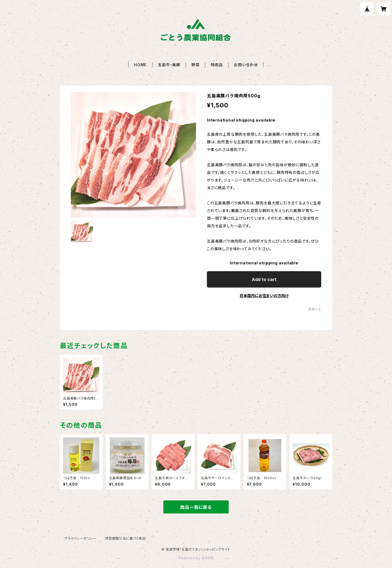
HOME (140, 65)
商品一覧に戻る (196, 507)
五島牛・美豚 (169, 65)
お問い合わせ (246, 65)
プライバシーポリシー (80, 538)
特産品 (217, 65)
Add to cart (264, 279)
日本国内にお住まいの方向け (264, 296)
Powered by (196, 558)
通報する (315, 309)
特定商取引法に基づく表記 (125, 538)
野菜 (195, 65)
